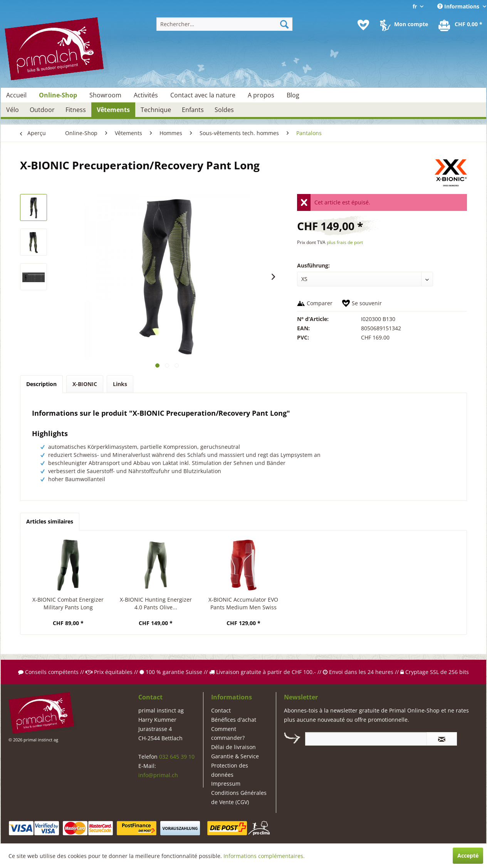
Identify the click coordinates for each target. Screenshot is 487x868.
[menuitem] (224, 24)
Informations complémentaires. (264, 856)
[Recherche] (284, 24)
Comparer (320, 303)
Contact (221, 710)
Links (120, 384)
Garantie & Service (235, 756)
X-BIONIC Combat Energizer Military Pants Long (68, 603)
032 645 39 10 (177, 757)
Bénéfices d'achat (234, 720)
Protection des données (230, 770)
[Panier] (461, 25)
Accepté (468, 855)
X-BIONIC (85, 384)
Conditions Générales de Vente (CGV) (239, 797)
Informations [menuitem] (459, 6)
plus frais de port (345, 242)
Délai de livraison (233, 747)
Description (41, 384)
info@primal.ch (158, 775)
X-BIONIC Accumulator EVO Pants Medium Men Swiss (243, 603)
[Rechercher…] (224, 24)
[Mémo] (363, 25)
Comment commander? (228, 733)
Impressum (226, 784)
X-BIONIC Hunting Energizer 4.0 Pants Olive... (156, 603)
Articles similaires (50, 521)
